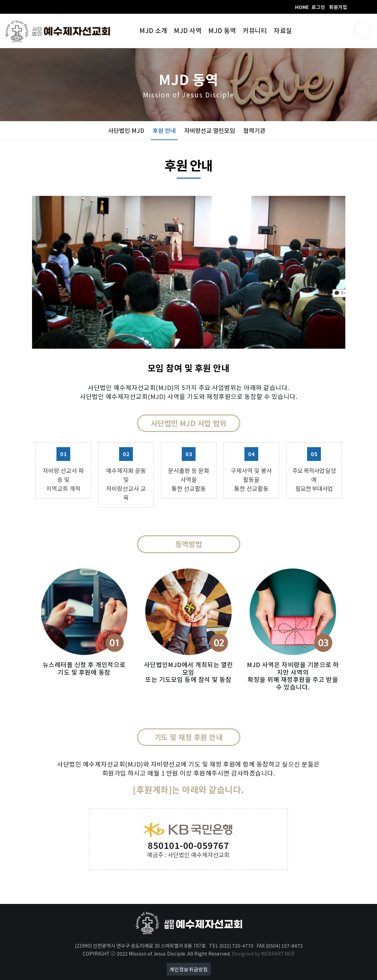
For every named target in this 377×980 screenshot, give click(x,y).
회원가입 (338, 7)
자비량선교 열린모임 (210, 130)
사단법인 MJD (126, 130)
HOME (302, 7)
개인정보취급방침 (189, 969)
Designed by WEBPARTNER (263, 953)
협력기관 (254, 130)
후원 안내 (164, 130)
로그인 (318, 7)
